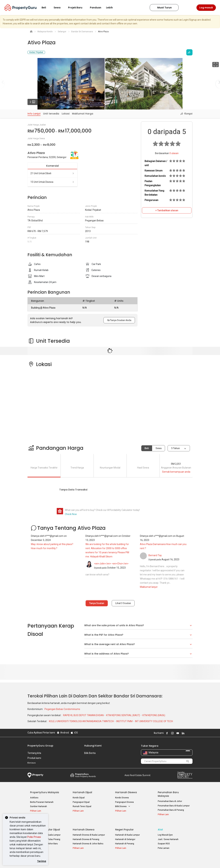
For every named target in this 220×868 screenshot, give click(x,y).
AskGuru (34, 798)
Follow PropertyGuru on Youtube (177, 733)
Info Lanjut (34, 114)
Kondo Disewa (122, 798)
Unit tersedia (51, 114)
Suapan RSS (164, 840)
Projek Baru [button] (77, 8)
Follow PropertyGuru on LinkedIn (183, 733)
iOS (74, 733)
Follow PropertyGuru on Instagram (172, 733)
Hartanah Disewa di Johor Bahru (88, 840)
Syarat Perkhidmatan (64, 860)
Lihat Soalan (123, 603)
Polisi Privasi (34, 837)
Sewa (159, 448)
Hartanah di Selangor (125, 835)
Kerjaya (32, 763)
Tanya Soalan (97, 603)
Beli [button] (46, 8)
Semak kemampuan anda (176, 472)
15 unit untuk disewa (52, 182)
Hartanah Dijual (82, 792)
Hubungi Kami (93, 746)
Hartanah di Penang (125, 840)
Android (63, 733)
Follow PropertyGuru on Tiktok (191, 733)
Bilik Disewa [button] (123, 806)
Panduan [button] (96, 8)
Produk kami (34, 758)
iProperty (35, 775)
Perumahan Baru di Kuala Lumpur (174, 806)
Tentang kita (34, 753)
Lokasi (66, 114)
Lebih (111, 8)
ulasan (174, 153)
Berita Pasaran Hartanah (42, 802)
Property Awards (83, 775)
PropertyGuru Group (40, 746)
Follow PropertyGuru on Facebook (167, 733)
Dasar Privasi (86, 860)
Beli (147, 448)
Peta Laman (164, 844)
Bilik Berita (90, 753)
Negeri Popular (124, 826)
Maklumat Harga (83, 114)
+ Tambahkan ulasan (167, 210)
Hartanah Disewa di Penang (86, 835)
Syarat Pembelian (107, 860)
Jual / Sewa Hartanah (168, 835)
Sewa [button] (59, 8)
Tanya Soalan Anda (119, 320)
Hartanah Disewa (126, 792)
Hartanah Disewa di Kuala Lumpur (89, 831)
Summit (137, 775)
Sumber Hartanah (38, 806)
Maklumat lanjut (149, 587)
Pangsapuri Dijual (81, 802)
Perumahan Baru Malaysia (168, 794)
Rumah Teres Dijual (82, 806)
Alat (160, 826)
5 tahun (175, 448)
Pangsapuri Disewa (124, 802)
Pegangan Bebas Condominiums (62, 709)
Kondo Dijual (79, 798)
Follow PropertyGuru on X (187, 733)
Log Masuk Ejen (165, 831)
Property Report (185, 775)
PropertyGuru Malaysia (45, 792)
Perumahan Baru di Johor (170, 801)
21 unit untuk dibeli (52, 173)
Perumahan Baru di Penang (171, 810)
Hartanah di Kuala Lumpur (127, 831)
